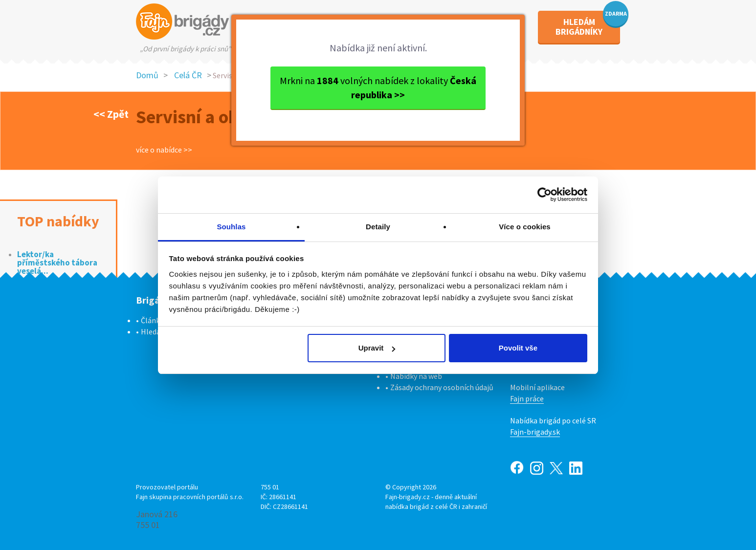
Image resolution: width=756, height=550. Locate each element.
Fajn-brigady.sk (535, 432)
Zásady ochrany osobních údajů (442, 387)
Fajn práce (527, 398)
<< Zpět (111, 114)
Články (152, 320)
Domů (147, 75)
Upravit (377, 348)
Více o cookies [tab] (525, 227)
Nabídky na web (416, 376)
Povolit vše (518, 348)
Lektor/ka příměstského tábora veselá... (57, 263)
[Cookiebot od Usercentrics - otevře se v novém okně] (545, 195)
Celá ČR (188, 75)
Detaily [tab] (378, 227)
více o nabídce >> (164, 150)
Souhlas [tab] (231, 227)
